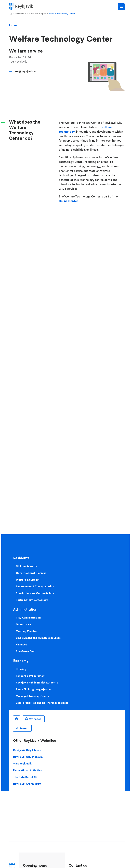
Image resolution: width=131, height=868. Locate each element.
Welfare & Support (28, 580)
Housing (21, 669)
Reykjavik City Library (27, 750)
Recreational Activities (28, 770)
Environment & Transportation (35, 586)
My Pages (35, 719)
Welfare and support (37, 14)
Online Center (68, 201)
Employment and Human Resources (38, 638)
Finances (21, 644)
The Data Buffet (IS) (26, 777)
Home (10, 14)
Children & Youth (26, 566)
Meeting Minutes (27, 631)
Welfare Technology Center (62, 14)
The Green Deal (25, 651)
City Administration (28, 617)
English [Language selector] (17, 719)
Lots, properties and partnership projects (42, 703)
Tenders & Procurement (31, 676)
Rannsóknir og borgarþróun (33, 689)
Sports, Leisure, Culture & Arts (35, 593)
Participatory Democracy (32, 600)
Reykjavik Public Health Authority (37, 682)
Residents (19, 14)
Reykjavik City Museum (28, 757)
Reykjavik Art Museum (27, 784)
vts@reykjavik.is (25, 71)
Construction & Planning (31, 573)
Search (24, 728)
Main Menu (121, 7)
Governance (24, 624)
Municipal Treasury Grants (32, 696)
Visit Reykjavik (22, 763)
